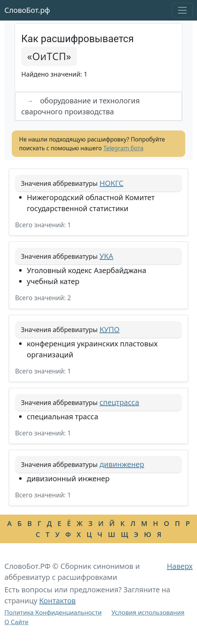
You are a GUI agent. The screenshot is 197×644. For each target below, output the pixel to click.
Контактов (58, 601)
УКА (106, 256)
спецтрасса (119, 402)
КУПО (110, 329)
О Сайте (16, 622)
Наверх (180, 566)
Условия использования (148, 612)
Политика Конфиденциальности (53, 612)
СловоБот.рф (27, 10)
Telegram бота (123, 148)
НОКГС (111, 183)
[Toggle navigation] (182, 10)
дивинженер (122, 464)
